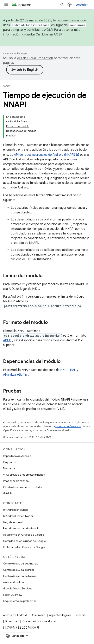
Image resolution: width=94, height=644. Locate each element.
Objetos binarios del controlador (23, 487)
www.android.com (15, 582)
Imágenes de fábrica (16, 481)
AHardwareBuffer (15, 375)
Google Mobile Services (18, 588)
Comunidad (38, 615)
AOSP (6, 86)
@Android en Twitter (16, 510)
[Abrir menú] (6, 5)
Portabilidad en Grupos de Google (24, 547)
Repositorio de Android (17, 456)
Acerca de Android (15, 615)
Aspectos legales (60, 615)
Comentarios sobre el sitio (39, 621)
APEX (7, 340)
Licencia (80, 615)
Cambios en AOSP (49, 34)
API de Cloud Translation (35, 58)
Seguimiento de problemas (20, 601)
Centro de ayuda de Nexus (19, 576)
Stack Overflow (13, 595)
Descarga (9, 468)
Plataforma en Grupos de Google (24, 535)
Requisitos (9, 462)
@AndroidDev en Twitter (18, 516)
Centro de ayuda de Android (21, 563)
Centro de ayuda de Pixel (18, 570)
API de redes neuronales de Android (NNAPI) (44, 155)
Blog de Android (13, 522)
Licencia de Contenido (68, 426)
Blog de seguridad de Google (21, 528)
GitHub (7, 493)
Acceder (82, 5)
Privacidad (12, 621)
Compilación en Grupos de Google (24, 541)
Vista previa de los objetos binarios (24, 475)
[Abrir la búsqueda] (62, 5)
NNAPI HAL (68, 370)
